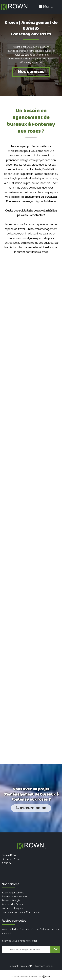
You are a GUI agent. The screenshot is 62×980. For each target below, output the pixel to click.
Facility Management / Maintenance (21, 912)
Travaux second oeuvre (14, 897)
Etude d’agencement (13, 893)
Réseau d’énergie (11, 900)
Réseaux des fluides (12, 904)
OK (55, 950)
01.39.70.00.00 (31, 808)
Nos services (31, 72)
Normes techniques (12, 908)
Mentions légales (44, 966)
